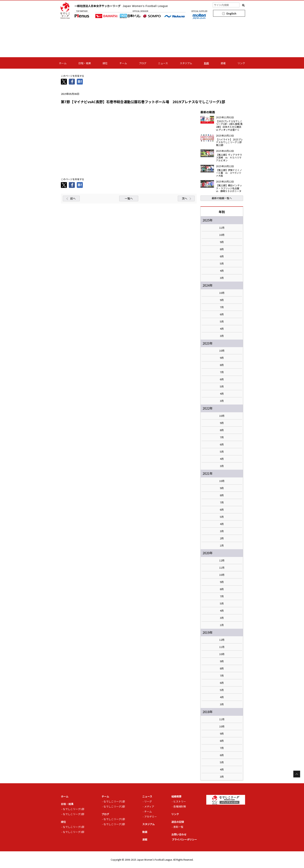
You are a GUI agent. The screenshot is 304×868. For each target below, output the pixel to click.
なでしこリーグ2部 (74, 814)
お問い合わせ (179, 834)
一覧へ (129, 198)
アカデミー (151, 817)
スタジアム (186, 63)
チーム (123, 63)
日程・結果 (85, 63)
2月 (222, 538)
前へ (73, 198)
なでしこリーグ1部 (74, 809)
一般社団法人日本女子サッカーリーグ (121, 6)
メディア (149, 806)
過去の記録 (178, 822)
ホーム (63, 63)
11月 (222, 228)
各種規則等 (180, 806)
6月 (222, 256)
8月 (222, 249)
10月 (222, 235)
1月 (222, 546)
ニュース (163, 63)
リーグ (148, 801)
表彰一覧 (178, 827)
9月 (222, 242)
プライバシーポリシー (184, 839)
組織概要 (176, 796)
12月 (222, 560)
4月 (222, 271)
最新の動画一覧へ (222, 198)
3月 (222, 278)
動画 (206, 63)
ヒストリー (180, 801)
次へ (185, 198)
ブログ (143, 63)
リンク (241, 63)
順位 (105, 63)
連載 (223, 63)
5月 (222, 264)
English (231, 13)
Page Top (297, 774)
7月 (222, 307)
